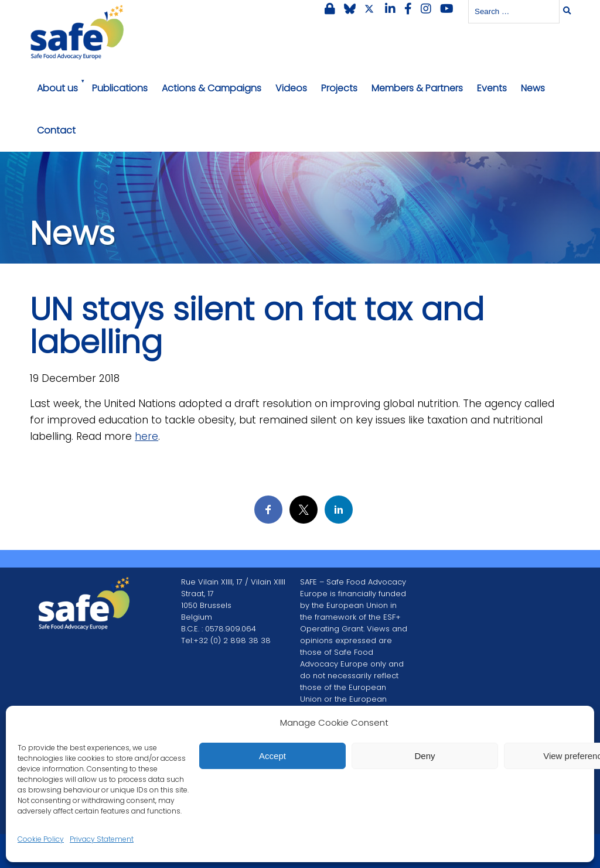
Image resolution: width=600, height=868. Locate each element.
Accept (272, 756)
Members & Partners (417, 88)
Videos (291, 88)
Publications (120, 88)
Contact (56, 130)
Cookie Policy (41, 839)
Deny (425, 756)
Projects (339, 88)
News (533, 88)
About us (57, 88)
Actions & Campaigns (212, 88)
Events (492, 88)
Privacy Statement (102, 839)
